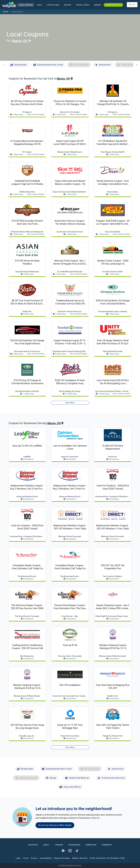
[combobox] (132, 5)
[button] (83, 5)
